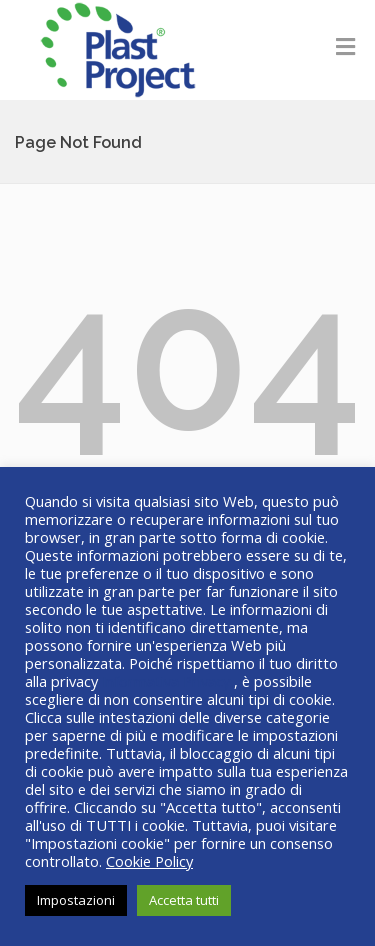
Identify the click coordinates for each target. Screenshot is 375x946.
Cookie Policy (149, 861)
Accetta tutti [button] (184, 900)
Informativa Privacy (168, 681)
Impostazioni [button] (76, 900)
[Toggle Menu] (345, 46)
